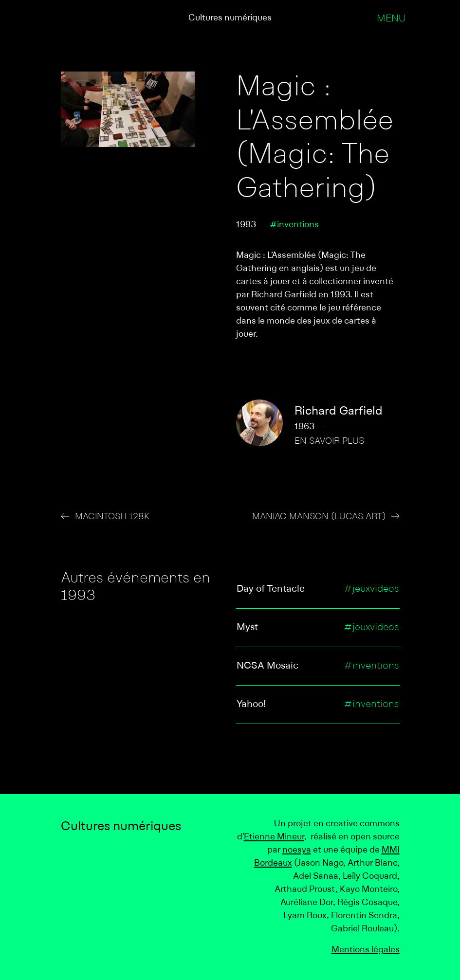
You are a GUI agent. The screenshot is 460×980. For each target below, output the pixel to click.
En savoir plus (329, 442)
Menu (391, 19)
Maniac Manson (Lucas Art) (319, 517)
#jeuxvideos (371, 589)
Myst (247, 628)
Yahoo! (251, 705)
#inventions (294, 225)
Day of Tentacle (271, 589)
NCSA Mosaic (267, 666)
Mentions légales (366, 950)
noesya (297, 850)
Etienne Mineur (274, 837)
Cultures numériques (230, 18)
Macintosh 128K (112, 517)
